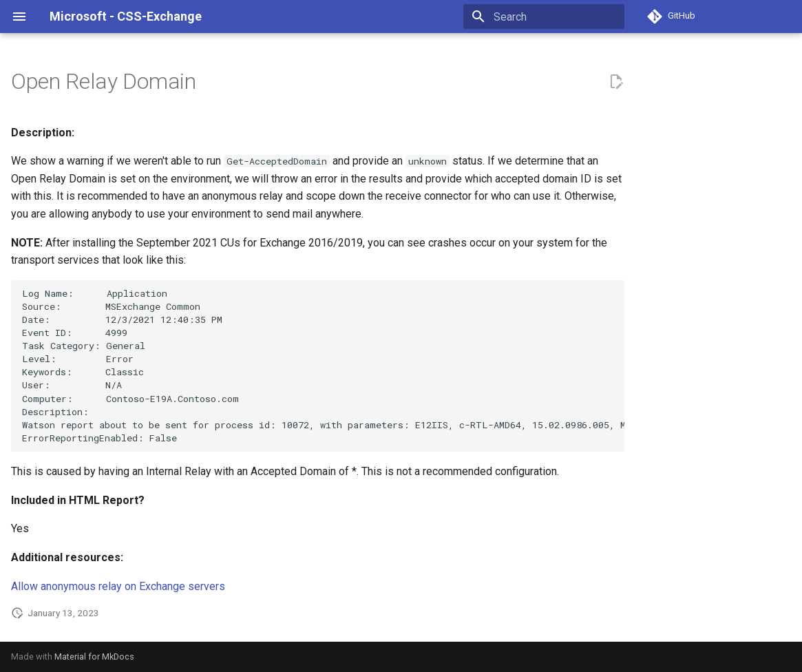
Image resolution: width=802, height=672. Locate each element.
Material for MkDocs (94, 657)
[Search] (544, 17)
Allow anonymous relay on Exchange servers (118, 586)
